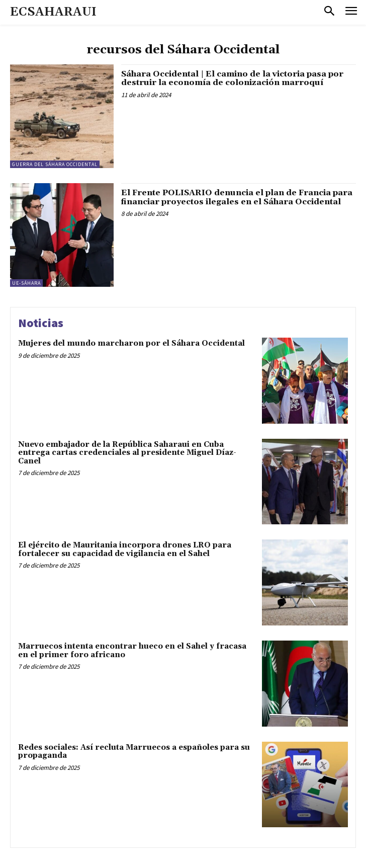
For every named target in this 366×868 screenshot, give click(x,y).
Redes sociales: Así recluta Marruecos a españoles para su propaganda (134, 752)
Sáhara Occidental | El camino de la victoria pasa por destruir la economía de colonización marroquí (232, 78)
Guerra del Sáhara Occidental (55, 164)
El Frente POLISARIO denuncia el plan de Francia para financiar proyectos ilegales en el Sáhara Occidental (237, 197)
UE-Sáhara (26, 283)
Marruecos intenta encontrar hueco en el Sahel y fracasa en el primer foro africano (132, 651)
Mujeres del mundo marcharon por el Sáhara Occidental (131, 343)
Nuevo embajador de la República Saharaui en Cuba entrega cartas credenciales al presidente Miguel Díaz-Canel (127, 453)
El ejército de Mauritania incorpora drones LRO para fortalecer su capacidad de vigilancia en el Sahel (125, 549)
